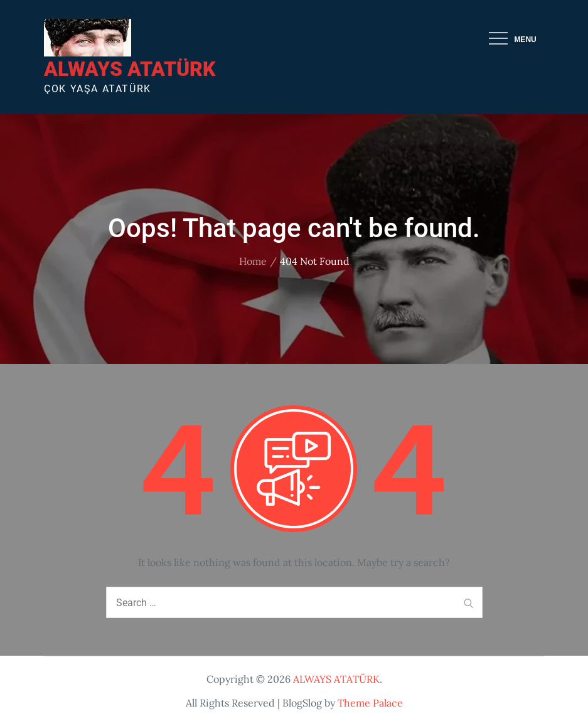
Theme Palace (370, 703)
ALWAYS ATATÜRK (130, 69)
